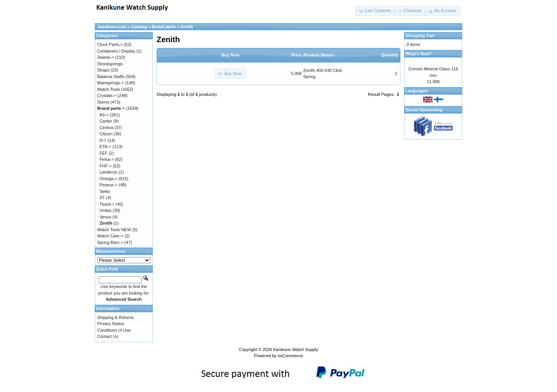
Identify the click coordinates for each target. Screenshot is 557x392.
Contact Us (108, 336)
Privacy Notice (111, 324)
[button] (375, 11)
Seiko (105, 191)
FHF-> (105, 166)
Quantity (390, 55)
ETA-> (105, 147)
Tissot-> (107, 204)
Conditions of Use (114, 330)
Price (296, 55)
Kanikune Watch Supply (296, 349)
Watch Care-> (110, 236)
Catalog (139, 27)
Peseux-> (108, 185)
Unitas (105, 210)
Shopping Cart (420, 36)
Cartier (106, 121)
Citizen (106, 134)
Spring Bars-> (110, 242)
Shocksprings (110, 64)
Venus (105, 217)
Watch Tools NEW (114, 230)
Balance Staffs (111, 77)
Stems (103, 102)
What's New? (419, 54)
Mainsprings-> (110, 83)
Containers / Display (116, 51)
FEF (103, 153)
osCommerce (290, 356)
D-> (103, 140)
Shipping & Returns (115, 317)
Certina (106, 128)
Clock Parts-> (110, 44)
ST (102, 198)
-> (111, 108)
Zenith (187, 27)
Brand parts (164, 27)
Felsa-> (107, 159)
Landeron (108, 172)
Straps (103, 70)
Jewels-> (106, 57)
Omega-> (108, 179)
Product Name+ (319, 55)
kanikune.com (112, 27)
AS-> (104, 115)
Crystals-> (107, 95)
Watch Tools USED (115, 89)
